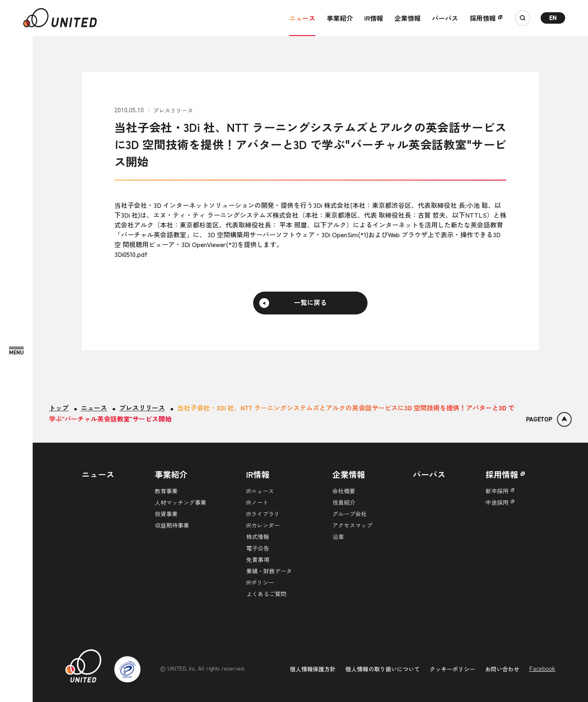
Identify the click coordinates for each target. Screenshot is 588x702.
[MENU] (16, 351)
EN (553, 18)
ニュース (302, 18)
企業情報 (408, 18)
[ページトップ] (549, 419)
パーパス (445, 18)
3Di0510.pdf (131, 254)
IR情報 (374, 18)
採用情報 (483, 18)
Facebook (542, 669)
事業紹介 (340, 18)
